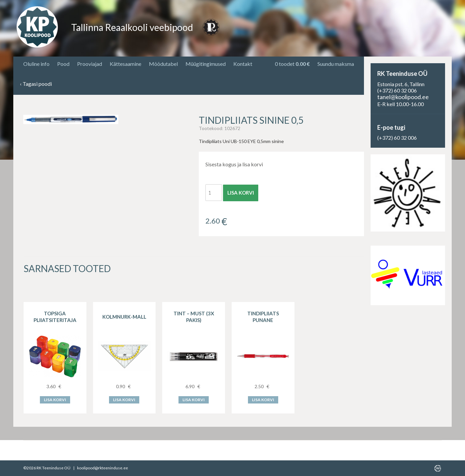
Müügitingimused (206, 64)
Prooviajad (90, 64)
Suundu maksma (336, 64)
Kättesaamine (125, 64)
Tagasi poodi (36, 84)
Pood (63, 64)
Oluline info (36, 64)
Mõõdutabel (163, 64)
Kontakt (243, 64)
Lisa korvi (241, 193)
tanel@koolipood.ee (403, 97)
